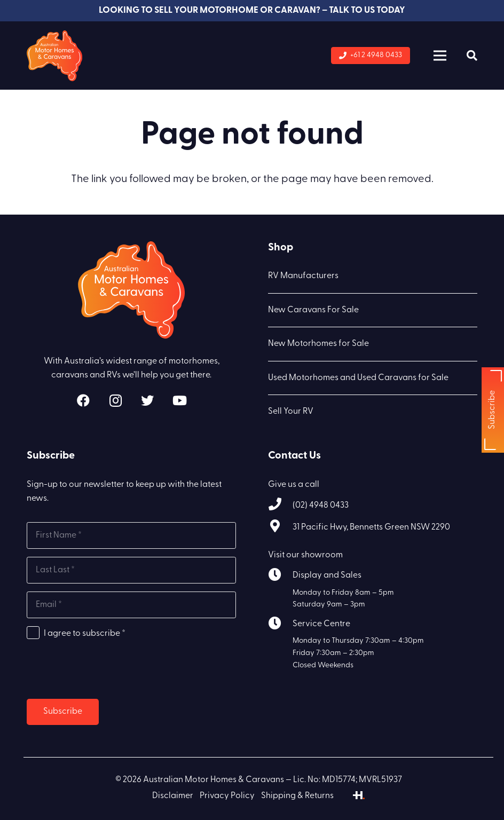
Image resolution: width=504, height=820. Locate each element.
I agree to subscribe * (85, 634)
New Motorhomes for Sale (318, 344)
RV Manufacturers (303, 276)
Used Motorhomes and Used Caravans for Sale (358, 378)
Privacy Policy (227, 796)
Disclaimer (173, 796)
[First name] (131, 535)
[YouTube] (179, 400)
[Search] (472, 56)
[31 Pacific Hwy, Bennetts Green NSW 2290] (280, 528)
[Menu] (440, 56)
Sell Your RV (291, 412)
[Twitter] (147, 400)
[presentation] (108, 670)
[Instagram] (115, 400)
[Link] (54, 56)
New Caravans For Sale (313, 310)
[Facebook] (83, 400)
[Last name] (131, 570)
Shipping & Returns (297, 796)
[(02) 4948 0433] (280, 506)
